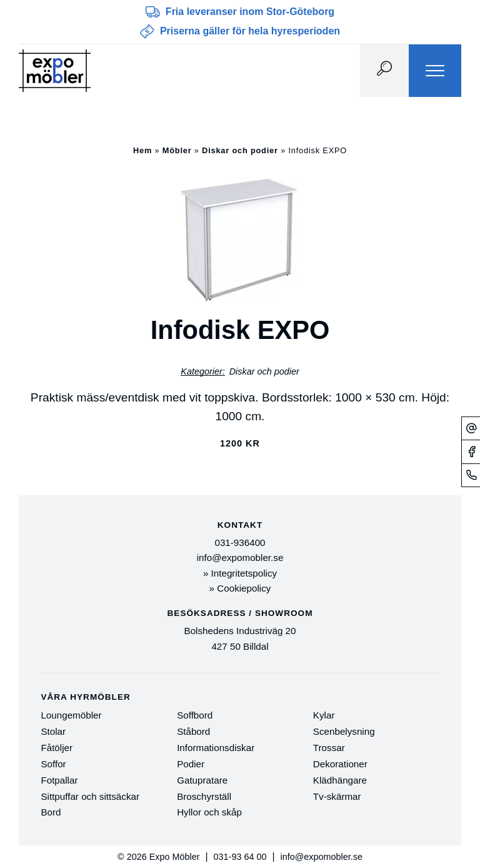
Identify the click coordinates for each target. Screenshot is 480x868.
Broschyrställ (204, 796)
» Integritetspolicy (240, 573)
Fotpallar (59, 780)
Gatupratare (202, 780)
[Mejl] (471, 428)
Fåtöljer (57, 748)
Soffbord (195, 715)
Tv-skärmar (337, 796)
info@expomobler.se (240, 558)
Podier (191, 764)
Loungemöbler (71, 715)
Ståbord (193, 731)
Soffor (53, 764)
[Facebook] (471, 452)
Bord (51, 812)
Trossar (329, 748)
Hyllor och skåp (209, 812)
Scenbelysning (344, 731)
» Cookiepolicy (240, 588)
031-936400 (240, 542)
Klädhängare (340, 780)
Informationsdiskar (216, 748)
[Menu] (435, 71)
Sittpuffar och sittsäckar (90, 796)
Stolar (53, 731)
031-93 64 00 (240, 857)
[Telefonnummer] (471, 475)
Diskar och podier (240, 150)
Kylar (324, 715)
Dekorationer (340, 764)
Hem (142, 150)
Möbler (177, 150)
